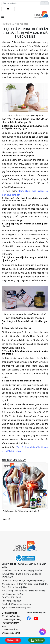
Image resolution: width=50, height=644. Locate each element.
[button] (45, 493)
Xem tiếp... (8, 519)
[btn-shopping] (8, 9)
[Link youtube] (37, 618)
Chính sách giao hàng (11, 620)
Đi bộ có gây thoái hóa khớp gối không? (21, 511)
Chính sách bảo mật (11, 633)
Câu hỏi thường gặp (11, 616)
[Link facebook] (30, 618)
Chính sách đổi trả (10, 630)
